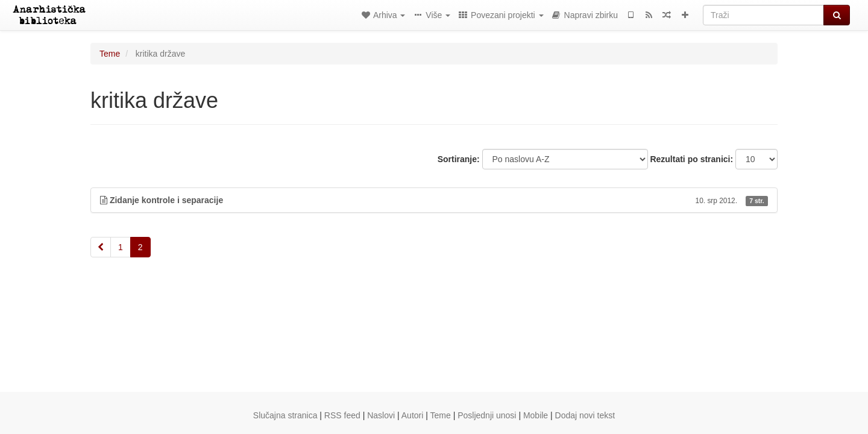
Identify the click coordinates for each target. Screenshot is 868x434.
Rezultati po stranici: (691, 159)
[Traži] (763, 15)
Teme (110, 54)
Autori (413, 415)
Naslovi (381, 415)
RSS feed (342, 415)
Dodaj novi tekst (585, 415)
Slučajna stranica (285, 415)
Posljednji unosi (487, 415)
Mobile (536, 415)
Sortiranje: (459, 159)
